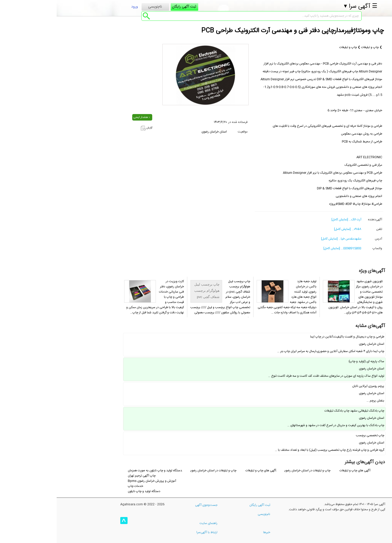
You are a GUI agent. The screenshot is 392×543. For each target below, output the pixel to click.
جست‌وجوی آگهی (150, 505)
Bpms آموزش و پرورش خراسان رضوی (95, 481)
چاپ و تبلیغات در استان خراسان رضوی (251, 471)
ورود (78, 9)
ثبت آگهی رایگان (127, 9)
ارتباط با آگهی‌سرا (150, 532)
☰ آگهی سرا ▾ (304, 9)
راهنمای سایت (152, 523)
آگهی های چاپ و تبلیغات (298, 471)
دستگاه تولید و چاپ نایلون (87, 491)
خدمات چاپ (79, 486)
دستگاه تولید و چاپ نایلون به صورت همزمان (98, 471)
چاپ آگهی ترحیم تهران (85, 476)
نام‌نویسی (98, 9)
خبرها (210, 532)
